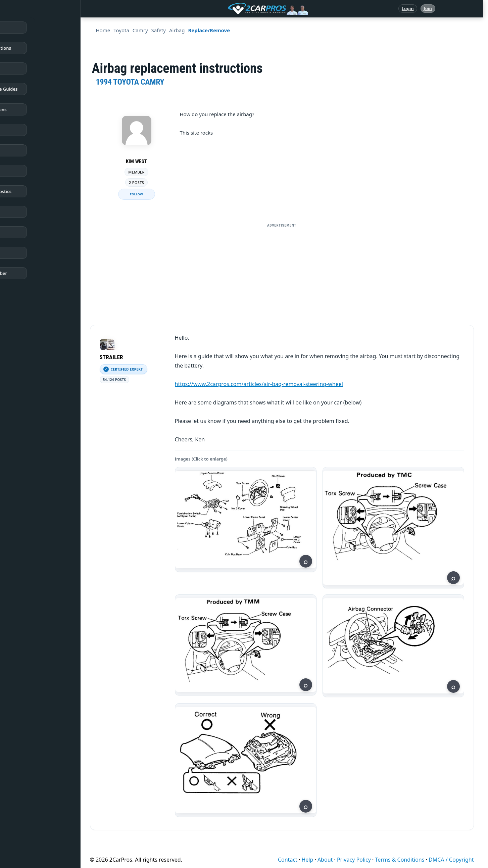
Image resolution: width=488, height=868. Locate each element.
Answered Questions (35, 48)
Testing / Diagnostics (35, 191)
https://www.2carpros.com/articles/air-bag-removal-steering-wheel (259, 384)
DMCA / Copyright (451, 860)
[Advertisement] (282, 278)
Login (408, 8)
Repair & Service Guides (38, 89)
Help (307, 860)
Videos (20, 232)
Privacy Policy (354, 860)
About (325, 860)
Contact (288, 860)
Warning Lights (29, 130)
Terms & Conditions (400, 860)
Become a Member (33, 273)
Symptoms (24, 212)
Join (428, 8)
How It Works (27, 171)
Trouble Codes (28, 150)
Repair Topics (27, 68)
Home (19, 28)
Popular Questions (33, 109)
